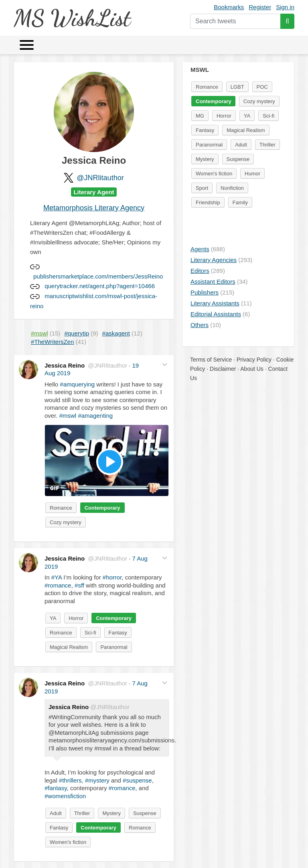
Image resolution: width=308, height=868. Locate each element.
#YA (57, 577)
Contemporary (102, 508)
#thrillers (70, 780)
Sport (202, 188)
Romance (61, 508)
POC (262, 87)
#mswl (68, 416)
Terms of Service (211, 360)
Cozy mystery (66, 522)
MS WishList (72, 18)
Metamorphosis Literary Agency (94, 208)
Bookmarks (229, 7)
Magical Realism (69, 647)
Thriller (82, 813)
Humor (252, 174)
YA (53, 618)
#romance (58, 585)
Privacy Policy (254, 360)
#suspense (137, 780)
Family (240, 202)
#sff (79, 585)
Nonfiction (232, 188)
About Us (252, 369)
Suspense (145, 813)
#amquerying (77, 384)
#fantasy (56, 788)
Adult (56, 813)
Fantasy (118, 633)
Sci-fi (90, 633)
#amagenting (95, 416)
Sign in (285, 7)
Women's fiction (68, 842)
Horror (76, 618)
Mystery (111, 813)
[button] (165, 365)
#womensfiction (65, 796)
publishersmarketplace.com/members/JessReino (98, 276)
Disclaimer (223, 369)
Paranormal (114, 647)
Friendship (208, 202)
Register (260, 7)
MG (200, 116)
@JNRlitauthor (100, 178)
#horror (112, 577)
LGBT (237, 87)
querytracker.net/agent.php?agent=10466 (100, 286)
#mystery (97, 780)
